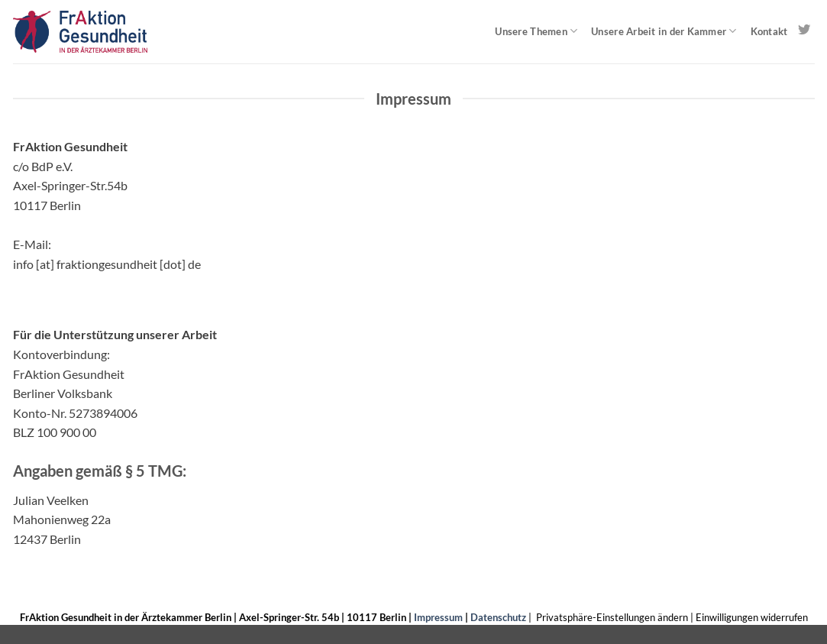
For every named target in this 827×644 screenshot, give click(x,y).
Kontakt (769, 31)
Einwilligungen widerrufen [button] (752, 617)
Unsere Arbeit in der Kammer (664, 31)
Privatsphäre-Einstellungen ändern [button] (612, 617)
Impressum (438, 617)
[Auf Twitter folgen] (804, 31)
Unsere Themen (536, 31)
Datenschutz (498, 617)
